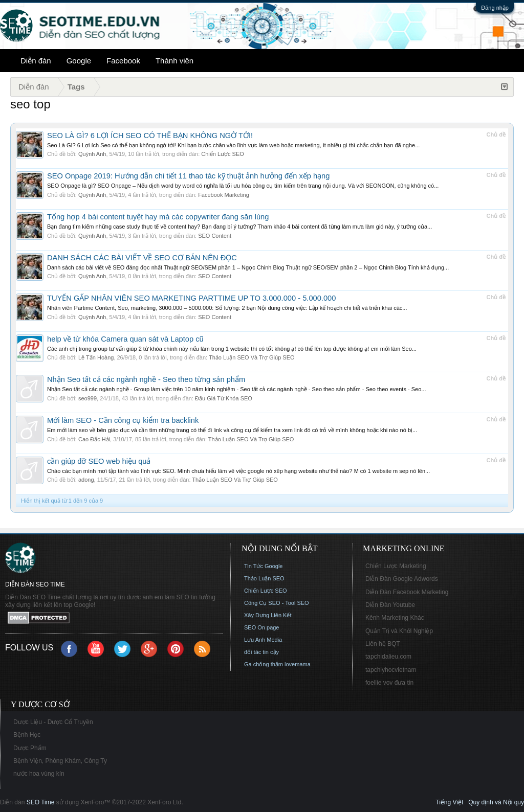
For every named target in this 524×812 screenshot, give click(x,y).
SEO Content (215, 236)
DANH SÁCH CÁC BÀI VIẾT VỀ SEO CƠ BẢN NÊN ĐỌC (142, 258)
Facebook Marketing (224, 195)
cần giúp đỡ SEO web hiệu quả (99, 461)
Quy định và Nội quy (496, 802)
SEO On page (262, 627)
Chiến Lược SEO (223, 154)
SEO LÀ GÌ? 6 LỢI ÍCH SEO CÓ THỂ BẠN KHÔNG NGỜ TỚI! (150, 136)
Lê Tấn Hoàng (96, 357)
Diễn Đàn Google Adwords (402, 579)
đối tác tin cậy (261, 652)
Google (79, 61)
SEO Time (41, 802)
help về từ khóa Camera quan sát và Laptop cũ (125, 339)
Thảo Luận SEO (264, 578)
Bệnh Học (27, 735)
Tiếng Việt (449, 802)
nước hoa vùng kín (39, 774)
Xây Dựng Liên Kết (268, 615)
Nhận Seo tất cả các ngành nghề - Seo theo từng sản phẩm (146, 379)
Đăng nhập (495, 8)
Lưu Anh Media (263, 640)
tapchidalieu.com (388, 657)
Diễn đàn (36, 61)
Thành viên (174, 61)
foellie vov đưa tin (389, 683)
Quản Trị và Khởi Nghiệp (399, 631)
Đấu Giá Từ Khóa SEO (224, 398)
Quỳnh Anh (92, 154)
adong (86, 480)
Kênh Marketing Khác (395, 618)
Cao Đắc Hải (94, 439)
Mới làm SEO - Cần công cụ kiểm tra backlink (123, 420)
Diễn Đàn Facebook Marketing (407, 592)
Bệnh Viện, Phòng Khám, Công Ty (60, 761)
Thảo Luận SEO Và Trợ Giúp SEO (252, 357)
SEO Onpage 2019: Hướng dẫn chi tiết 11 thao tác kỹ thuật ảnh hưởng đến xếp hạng (188, 176)
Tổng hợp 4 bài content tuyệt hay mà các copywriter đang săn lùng (158, 217)
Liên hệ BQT (383, 644)
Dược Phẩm (30, 748)
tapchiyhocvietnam (391, 670)
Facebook (123, 61)
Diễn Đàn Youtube (390, 605)
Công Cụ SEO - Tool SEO (277, 603)
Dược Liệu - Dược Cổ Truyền (53, 722)
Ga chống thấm (264, 664)
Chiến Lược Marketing (396, 566)
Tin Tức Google (263, 566)
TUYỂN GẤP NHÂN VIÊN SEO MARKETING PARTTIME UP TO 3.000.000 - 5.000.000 (191, 298)
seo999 (88, 398)
